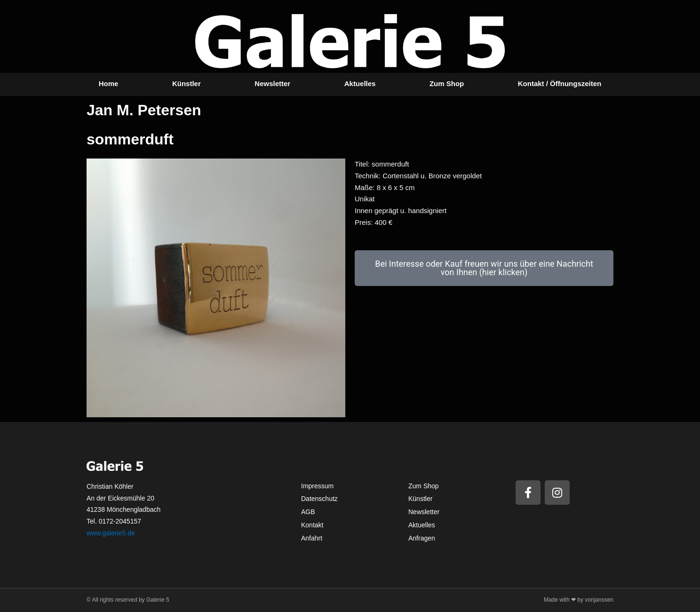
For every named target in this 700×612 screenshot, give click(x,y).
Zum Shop (447, 83)
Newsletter (272, 83)
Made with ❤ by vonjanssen (579, 600)
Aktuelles (360, 83)
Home (109, 83)
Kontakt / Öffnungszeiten (560, 83)
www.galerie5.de (111, 533)
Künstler (187, 83)
